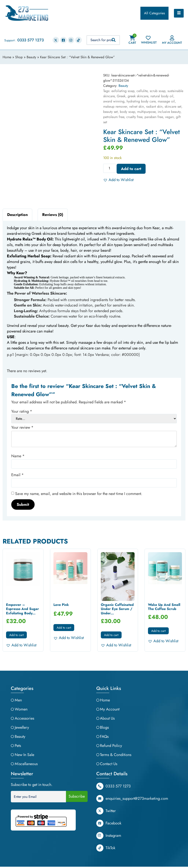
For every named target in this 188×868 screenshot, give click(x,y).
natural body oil (162, 96)
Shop (19, 57)
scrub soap (157, 91)
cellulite (142, 91)
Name (18, 456)
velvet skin (137, 106)
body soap (127, 112)
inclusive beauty (169, 112)
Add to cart (131, 169)
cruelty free (134, 117)
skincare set (173, 106)
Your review (22, 427)
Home (7, 57)
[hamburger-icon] (179, 13)
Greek (121, 96)
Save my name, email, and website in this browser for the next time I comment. (79, 494)
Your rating (22, 411)
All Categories (154, 13)
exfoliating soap (123, 91)
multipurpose (146, 112)
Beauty (31, 57)
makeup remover (115, 106)
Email (18, 475)
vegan (169, 117)
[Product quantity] (109, 168)
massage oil (166, 101)
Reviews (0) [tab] (53, 215)
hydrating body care (141, 101)
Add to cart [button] (16, 635)
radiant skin (154, 106)
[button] (118, 180)
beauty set (110, 112)
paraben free (154, 117)
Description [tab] (17, 215)
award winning (114, 101)
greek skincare (138, 96)
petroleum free (114, 117)
